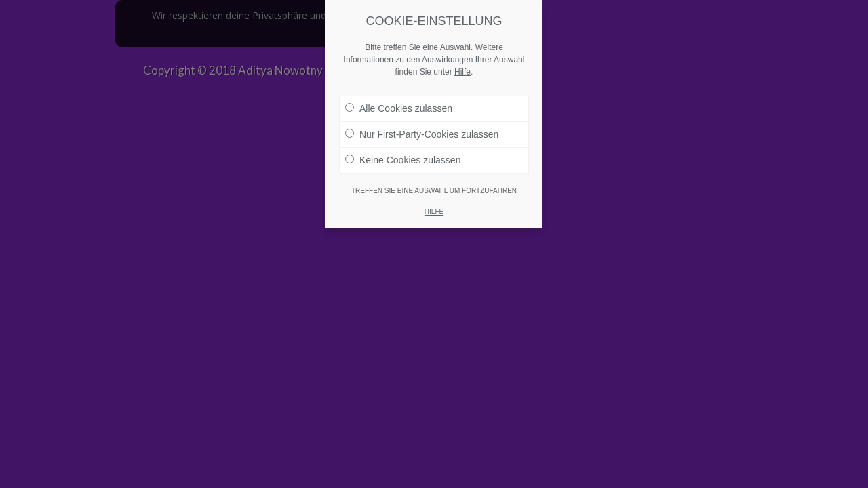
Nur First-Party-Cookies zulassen (422, 124)
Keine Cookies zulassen (403, 150)
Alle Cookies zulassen (399, 98)
